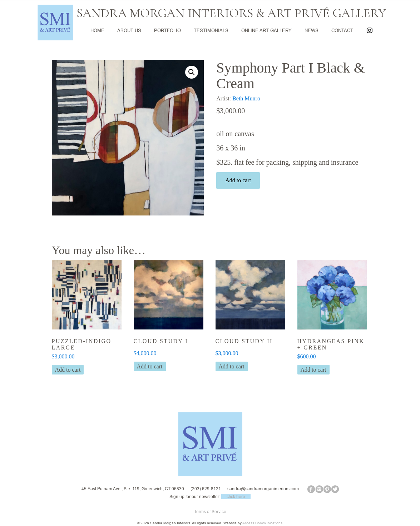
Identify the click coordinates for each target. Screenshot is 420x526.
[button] (192, 72)
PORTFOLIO (167, 30)
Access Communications (262, 523)
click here (236, 497)
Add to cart (238, 180)
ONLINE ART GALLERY (266, 30)
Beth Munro (246, 98)
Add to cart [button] (68, 370)
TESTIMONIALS (211, 30)
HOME (97, 30)
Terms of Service (210, 512)
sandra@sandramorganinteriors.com (263, 489)
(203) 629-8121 (206, 489)
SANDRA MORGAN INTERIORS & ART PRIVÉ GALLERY (231, 13)
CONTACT (342, 30)
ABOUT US (129, 30)
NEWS (312, 30)
